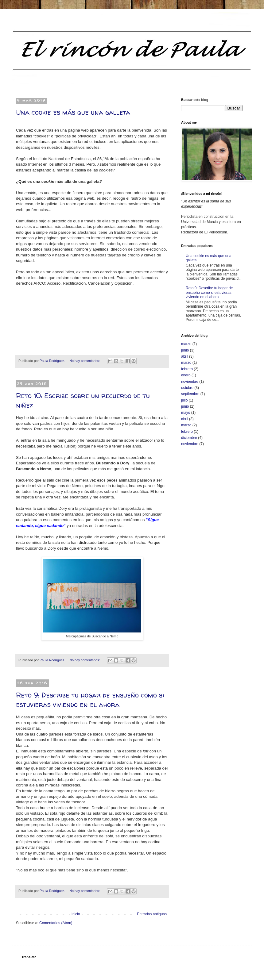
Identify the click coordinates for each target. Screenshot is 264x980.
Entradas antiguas (152, 914)
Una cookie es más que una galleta (73, 112)
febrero (187, 369)
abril (185, 356)
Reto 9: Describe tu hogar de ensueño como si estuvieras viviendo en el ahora (90, 700)
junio (185, 350)
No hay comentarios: (85, 361)
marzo (186, 344)
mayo (186, 413)
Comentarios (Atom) (56, 923)
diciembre (189, 438)
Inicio (76, 914)
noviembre (190, 382)
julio (184, 400)
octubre (187, 388)
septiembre (190, 394)
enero (186, 375)
